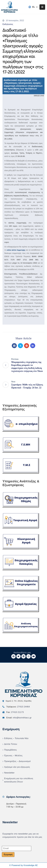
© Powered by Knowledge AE (23, 865)
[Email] (17, 848)
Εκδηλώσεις (8, 24)
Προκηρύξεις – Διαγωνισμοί (17, 761)
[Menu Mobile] (42, 7)
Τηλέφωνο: (18, 707)
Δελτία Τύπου (11, 744)
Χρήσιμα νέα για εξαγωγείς (17, 767)
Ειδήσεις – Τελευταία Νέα (16, 738)
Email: (19, 718)
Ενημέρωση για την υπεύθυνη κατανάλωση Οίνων (19, 780)
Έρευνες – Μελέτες (13, 756)
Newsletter (9, 773)
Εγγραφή (8, 854)
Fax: (15, 712)
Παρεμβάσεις (10, 750)
